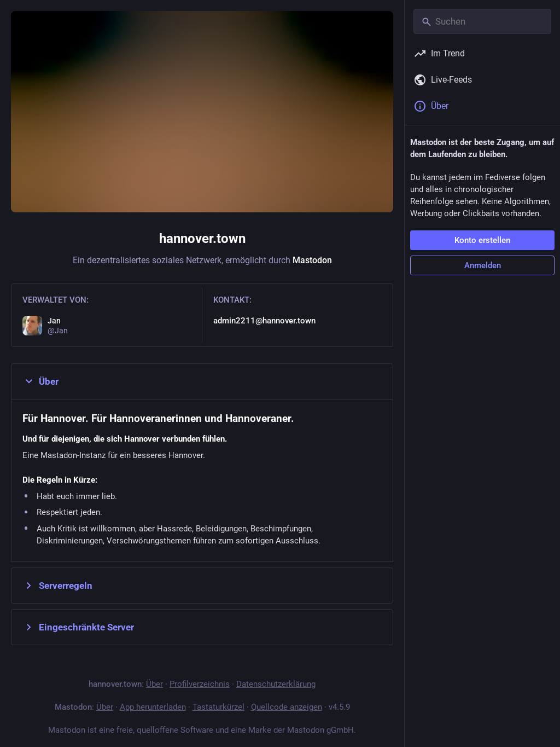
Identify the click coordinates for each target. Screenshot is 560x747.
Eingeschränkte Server (78, 627)
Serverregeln (57, 586)
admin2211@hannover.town (264, 321)
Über (40, 381)
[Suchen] (482, 21)
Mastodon (312, 260)
